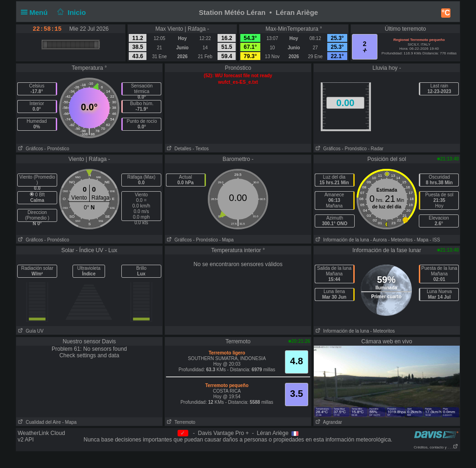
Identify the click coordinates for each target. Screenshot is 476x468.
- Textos (201, 149)
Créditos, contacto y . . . (436, 447)
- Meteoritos (400, 240)
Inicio (71, 12)
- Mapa (227, 240)
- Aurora (379, 240)
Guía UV (30, 331)
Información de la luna (341, 240)
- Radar (376, 149)
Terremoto (180, 422)
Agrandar (328, 422)
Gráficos (30, 149)
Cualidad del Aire (39, 422)
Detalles (178, 149)
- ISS (435, 240)
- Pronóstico (56, 149)
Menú (36, 12)
